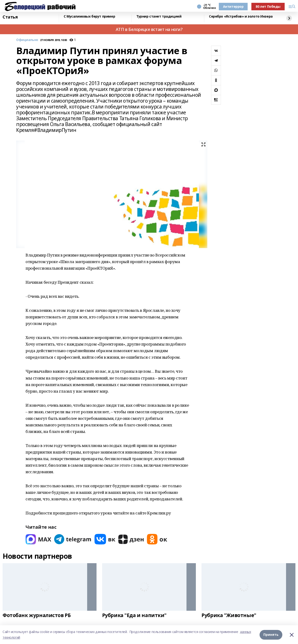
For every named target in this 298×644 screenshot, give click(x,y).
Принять (271, 635)
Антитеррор (233, 6)
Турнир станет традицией (159, 17)
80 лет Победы (268, 6)
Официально (27, 40)
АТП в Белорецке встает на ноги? (149, 29)
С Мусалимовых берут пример (89, 17)
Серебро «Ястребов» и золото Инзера (241, 17)
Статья (10, 17)
